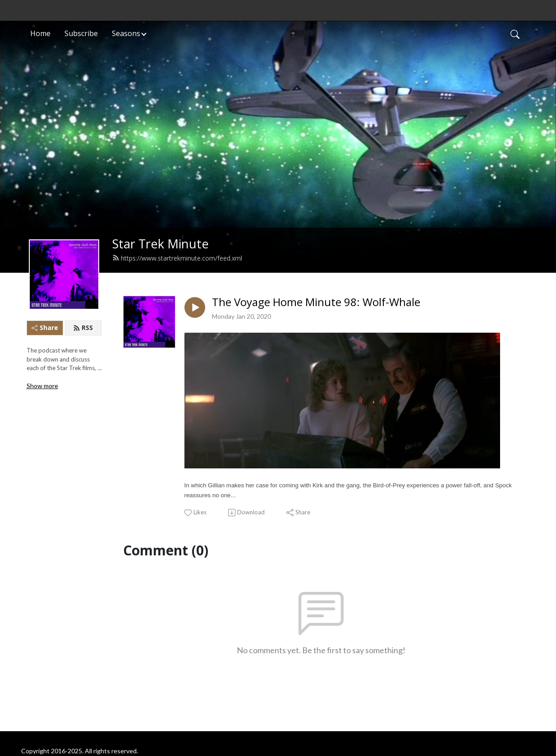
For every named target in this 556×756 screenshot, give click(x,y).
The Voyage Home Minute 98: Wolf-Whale (316, 302)
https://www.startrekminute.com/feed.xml (177, 258)
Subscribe (81, 33)
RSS (83, 328)
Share (45, 328)
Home (40, 33)
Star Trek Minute (161, 244)
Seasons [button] (126, 33)
